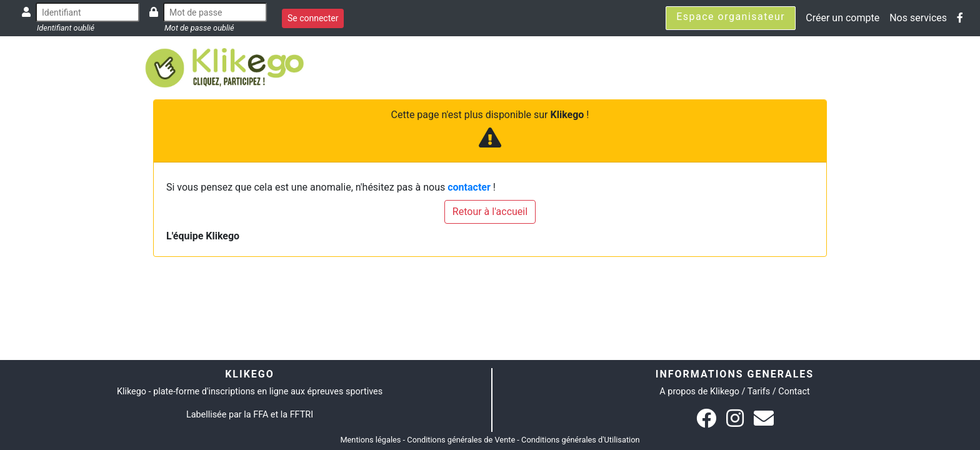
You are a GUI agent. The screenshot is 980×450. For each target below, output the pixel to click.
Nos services (918, 18)
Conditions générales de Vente (461, 440)
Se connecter (313, 18)
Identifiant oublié (66, 28)
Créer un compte (842, 18)
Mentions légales (370, 440)
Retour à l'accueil (490, 212)
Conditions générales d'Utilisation (581, 440)
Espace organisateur (731, 17)
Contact (794, 392)
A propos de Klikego (699, 392)
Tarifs (759, 392)
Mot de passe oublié (199, 28)
